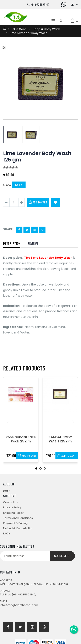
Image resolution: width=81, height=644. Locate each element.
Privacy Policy (12, 507)
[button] (61, 21)
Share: (8, 229)
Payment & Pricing (15, 523)
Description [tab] (12, 243)
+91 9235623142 (40, 4)
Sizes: (7, 185)
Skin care (19, 29)
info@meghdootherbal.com (19, 605)
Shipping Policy (13, 513)
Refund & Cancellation (18, 528)
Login (7, 491)
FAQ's (7, 533)
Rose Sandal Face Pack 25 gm (21, 439)
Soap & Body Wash (47, 29)
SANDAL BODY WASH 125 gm (60, 439)
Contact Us (10, 502)
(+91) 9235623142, (24, 594)
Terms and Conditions (18, 518)
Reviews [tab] (33, 243)
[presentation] (8, 422)
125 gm (19, 185)
